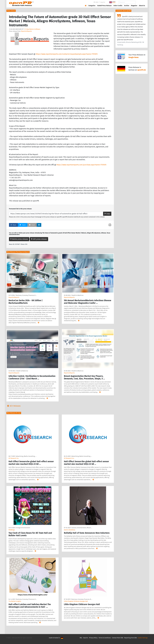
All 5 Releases (13, 406)
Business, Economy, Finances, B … (26, 295)
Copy (107, 214)
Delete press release (19, 239)
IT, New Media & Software (33, 29)
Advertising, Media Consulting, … (26, 456)
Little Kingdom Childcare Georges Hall (76, 601)
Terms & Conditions (105, 638)
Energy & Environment (23, 528)
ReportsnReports (26, 31)
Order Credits (118, 6)
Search (140, 2)
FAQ (81, 638)
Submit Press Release (104, 6)
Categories (92, 6)
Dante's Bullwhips (70, 530)
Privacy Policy (93, 638)
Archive (127, 6)
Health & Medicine (78, 295)
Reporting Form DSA (130, 638)
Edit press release (39, 239)
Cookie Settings (143, 638)
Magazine (134, 6)
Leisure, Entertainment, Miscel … (82, 528)
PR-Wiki (96, 2)
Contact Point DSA (118, 638)
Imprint (103, 2)
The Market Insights (15, 601)
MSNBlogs (12, 530)
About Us (142, 6)
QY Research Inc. (14, 458)
